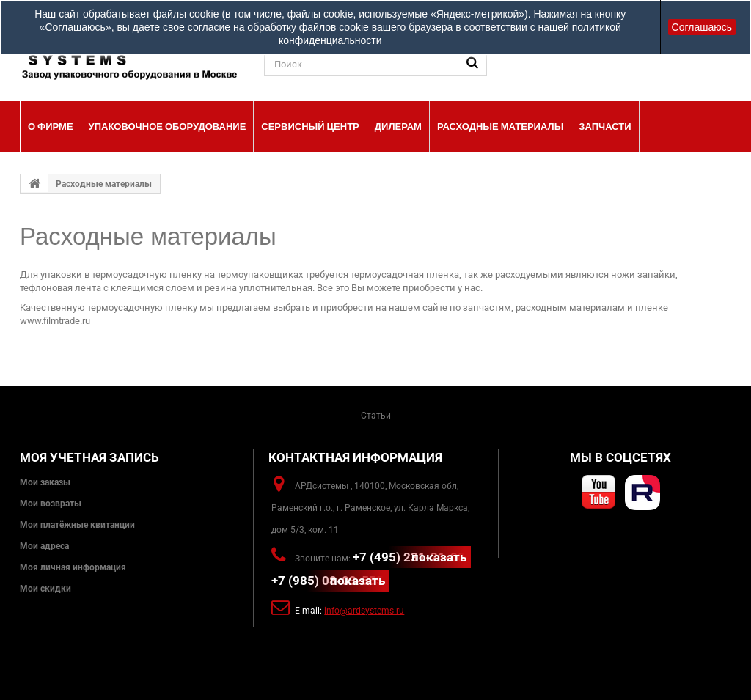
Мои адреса (44, 546)
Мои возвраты (51, 504)
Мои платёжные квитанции (77, 525)
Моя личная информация (73, 567)
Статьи (376, 416)
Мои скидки (45, 589)
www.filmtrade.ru (55, 321)
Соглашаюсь (702, 27)
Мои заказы (45, 482)
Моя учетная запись (89, 457)
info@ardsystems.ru (364, 611)
